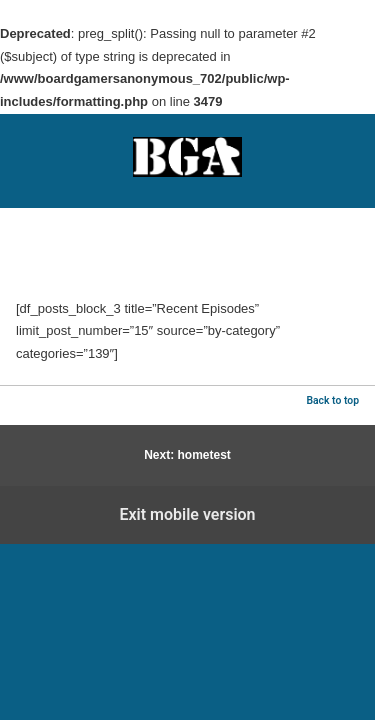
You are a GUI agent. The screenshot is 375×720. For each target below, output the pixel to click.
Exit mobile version (187, 514)
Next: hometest (187, 455)
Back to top (332, 400)
